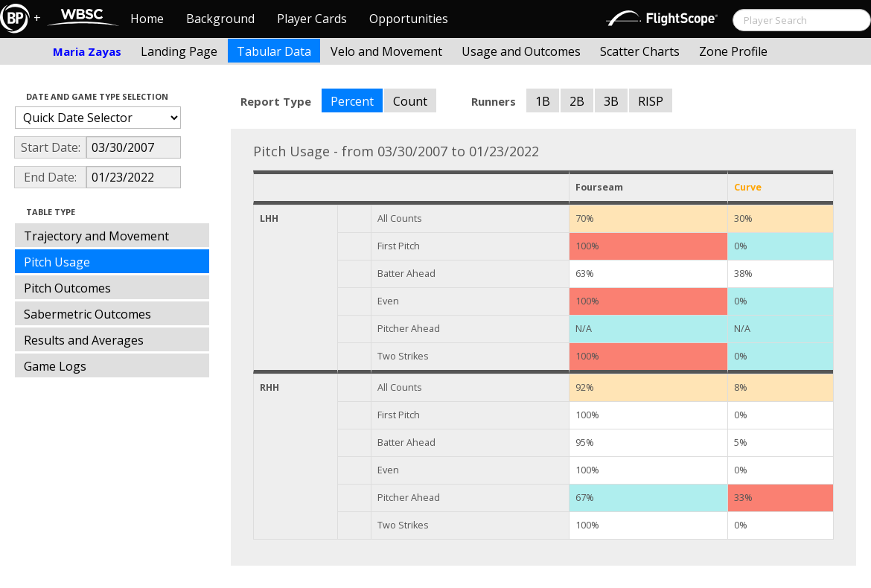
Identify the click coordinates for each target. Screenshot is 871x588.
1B (543, 101)
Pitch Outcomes (67, 288)
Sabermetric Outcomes (87, 314)
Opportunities (409, 19)
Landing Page (179, 51)
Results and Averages (84, 340)
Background (220, 19)
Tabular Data (274, 51)
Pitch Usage (57, 262)
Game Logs (55, 366)
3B (611, 101)
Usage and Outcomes (521, 51)
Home (147, 19)
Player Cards (312, 19)
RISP (651, 101)
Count (410, 101)
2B (577, 101)
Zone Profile (733, 51)
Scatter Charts (640, 51)
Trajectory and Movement (96, 236)
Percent (352, 101)
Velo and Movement (386, 51)
